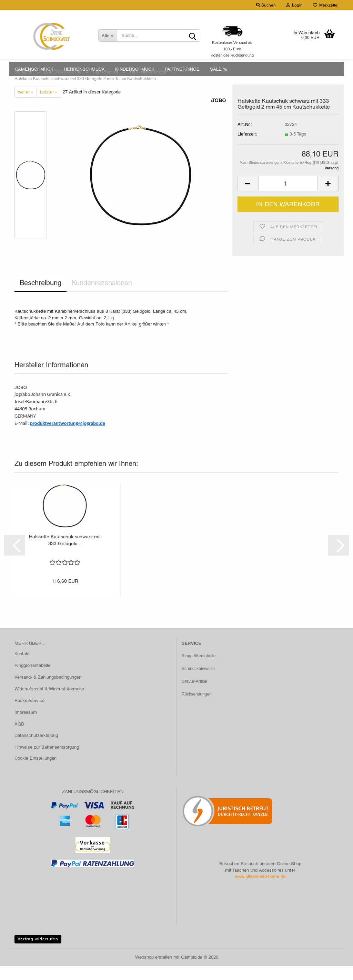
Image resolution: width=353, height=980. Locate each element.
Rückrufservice (29, 714)
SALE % (219, 69)
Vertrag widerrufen (38, 953)
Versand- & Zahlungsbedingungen (48, 691)
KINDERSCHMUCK (135, 69)
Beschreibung (41, 297)
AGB (19, 738)
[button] (248, 197)
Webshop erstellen (154, 971)
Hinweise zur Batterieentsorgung (47, 761)
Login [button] (294, 5)
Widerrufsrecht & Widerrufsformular (49, 703)
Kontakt (22, 667)
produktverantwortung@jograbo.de (68, 437)
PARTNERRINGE (182, 69)
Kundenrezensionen (102, 297)
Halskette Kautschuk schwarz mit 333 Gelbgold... (65, 554)
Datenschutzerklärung (36, 749)
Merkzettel (326, 5)
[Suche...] (108, 36)
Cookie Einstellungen (36, 772)
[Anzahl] (288, 197)
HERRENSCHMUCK (84, 69)
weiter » (26, 106)
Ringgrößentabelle (32, 679)
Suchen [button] (266, 5)
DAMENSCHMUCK (34, 69)
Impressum (26, 726)
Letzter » (49, 106)
